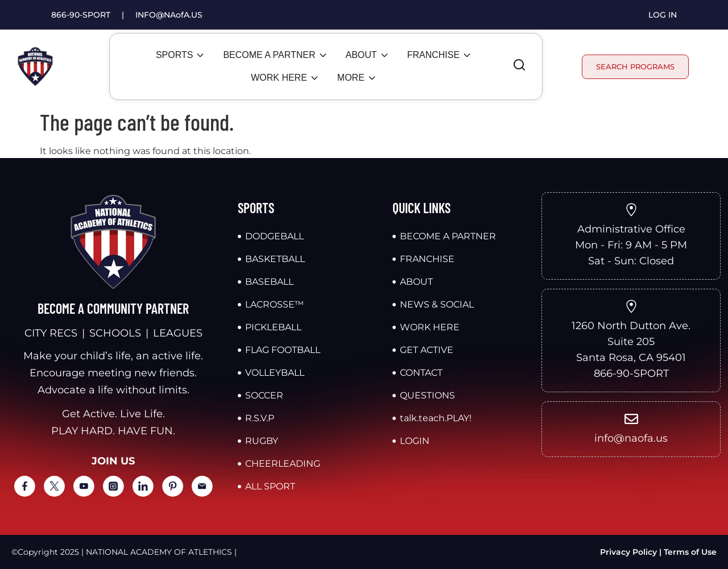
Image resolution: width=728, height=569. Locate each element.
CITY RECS (51, 333)
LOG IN (663, 15)
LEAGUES (178, 333)
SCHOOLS (115, 333)
